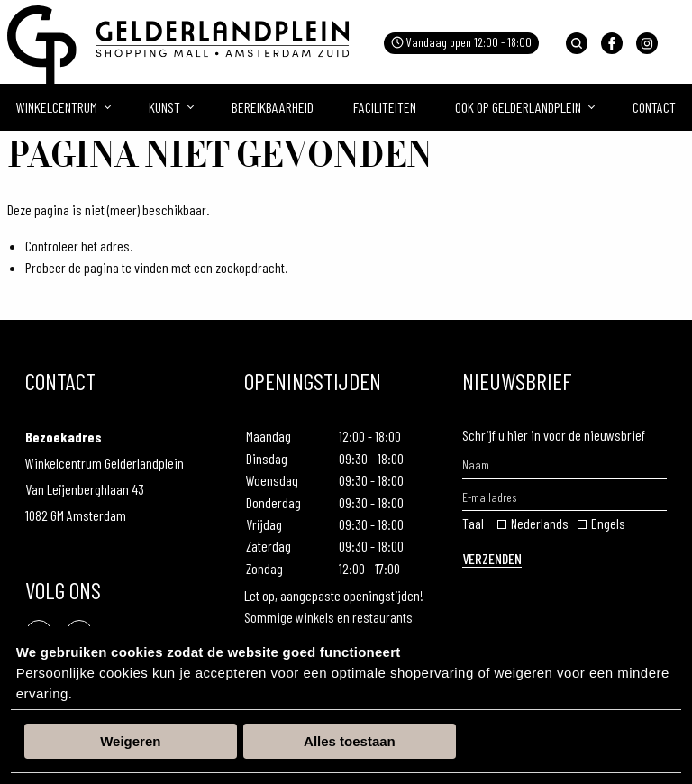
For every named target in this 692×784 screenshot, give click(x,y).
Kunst (164, 107)
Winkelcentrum (57, 107)
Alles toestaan (350, 741)
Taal (473, 523)
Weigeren (130, 741)
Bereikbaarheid (273, 107)
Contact (654, 107)
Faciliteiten (385, 107)
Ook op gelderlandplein (518, 107)
